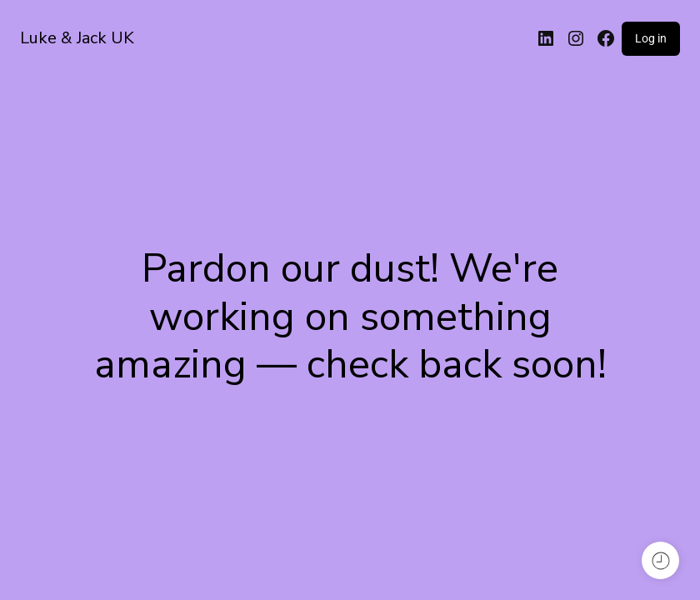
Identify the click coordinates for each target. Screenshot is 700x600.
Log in (651, 38)
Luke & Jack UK (77, 38)
